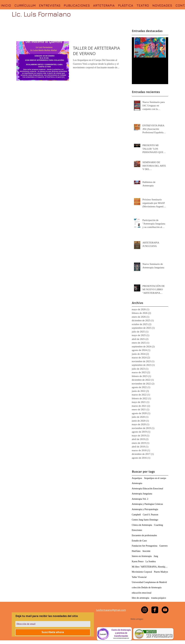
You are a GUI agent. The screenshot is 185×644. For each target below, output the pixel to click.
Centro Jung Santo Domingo (145, 520)
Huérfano (136, 551)
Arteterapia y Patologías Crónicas (147, 504)
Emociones (137, 530)
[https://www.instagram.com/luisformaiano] (145, 610)
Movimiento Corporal (142, 572)
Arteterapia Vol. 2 (140, 499)
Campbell (136, 515)
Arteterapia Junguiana (142, 494)
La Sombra (151, 561)
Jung (156, 556)
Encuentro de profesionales (144, 535)
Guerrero (163, 546)
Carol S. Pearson (151, 515)
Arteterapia (137, 483)
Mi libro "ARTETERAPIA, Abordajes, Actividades (150, 567)
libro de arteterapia (141, 598)
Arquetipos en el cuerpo (155, 478)
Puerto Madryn (161, 572)
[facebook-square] (155, 610)
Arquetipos (137, 478)
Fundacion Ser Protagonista (145, 546)
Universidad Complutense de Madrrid (149, 582)
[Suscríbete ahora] (53, 632)
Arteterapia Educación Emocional (148, 489)
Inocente (146, 551)
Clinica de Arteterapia (142, 525)
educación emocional (142, 593)
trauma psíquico (159, 598)
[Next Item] (163, 47)
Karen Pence (138, 561)
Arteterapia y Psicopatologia (145, 509)
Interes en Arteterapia (142, 556)
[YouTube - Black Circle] (165, 610)
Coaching (158, 525)
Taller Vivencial (139, 577)
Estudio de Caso (139, 541)
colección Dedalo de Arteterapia (147, 588)
